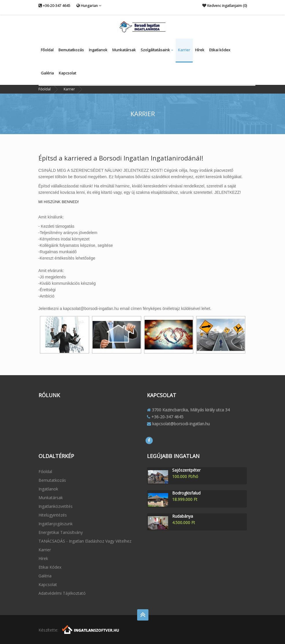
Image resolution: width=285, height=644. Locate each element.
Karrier (184, 50)
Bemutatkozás (71, 50)
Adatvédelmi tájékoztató (62, 593)
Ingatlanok (98, 50)
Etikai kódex (220, 50)
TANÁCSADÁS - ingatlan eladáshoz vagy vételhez (85, 541)
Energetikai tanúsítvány (61, 532)
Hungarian (89, 6)
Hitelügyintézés (53, 515)
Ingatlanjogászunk (56, 524)
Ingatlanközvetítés (56, 506)
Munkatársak (124, 50)
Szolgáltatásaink (157, 50)
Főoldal (47, 50)
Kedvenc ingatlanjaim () (225, 6)
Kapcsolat (67, 73)
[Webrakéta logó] (91, 629)
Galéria (47, 73)
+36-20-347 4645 (54, 6)
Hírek (200, 50)
